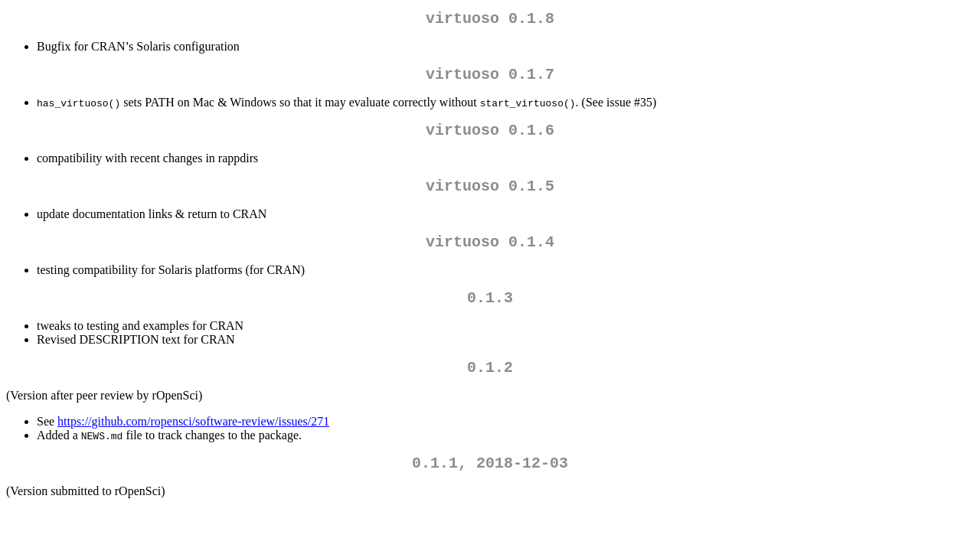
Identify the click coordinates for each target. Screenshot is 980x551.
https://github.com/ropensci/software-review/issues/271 (193, 443)
